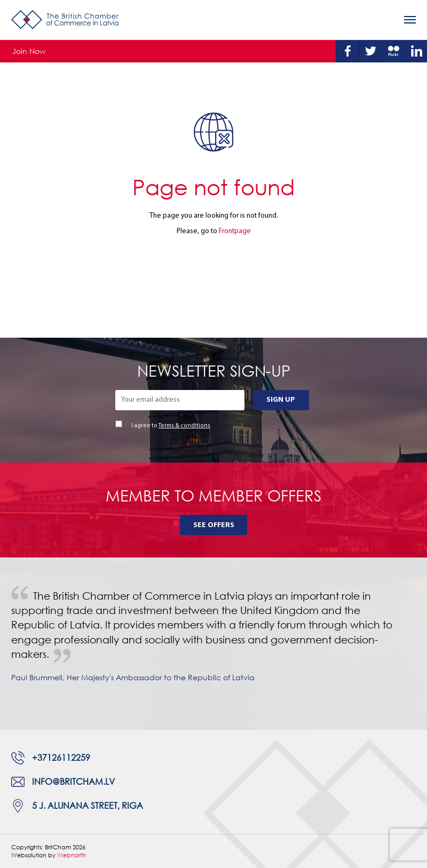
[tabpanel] (213, 644)
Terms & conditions (184, 426)
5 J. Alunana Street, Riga (88, 806)
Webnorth (72, 855)
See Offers (214, 525)
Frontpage (235, 231)
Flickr (393, 51)
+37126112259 (61, 758)
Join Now (29, 51)
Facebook (347, 51)
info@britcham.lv (73, 782)
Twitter (370, 51)
